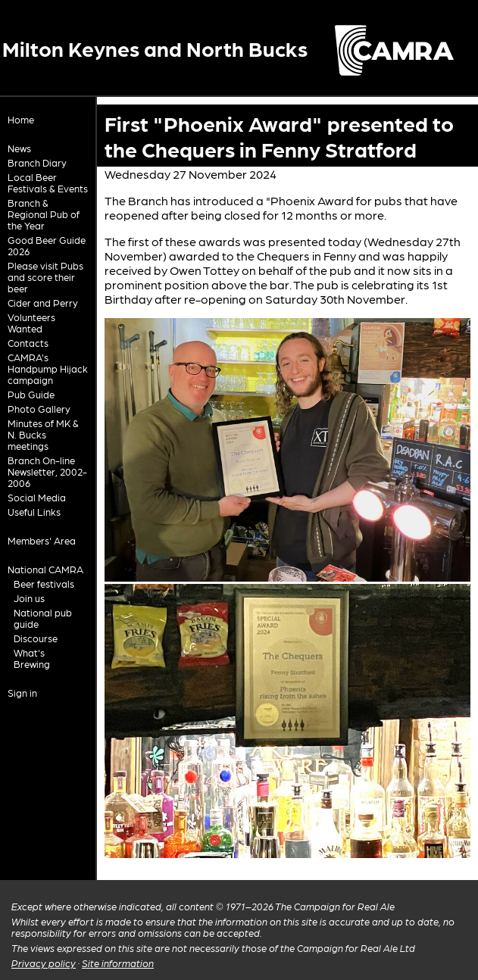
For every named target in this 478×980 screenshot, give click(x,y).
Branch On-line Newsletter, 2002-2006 (47, 471)
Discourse (36, 638)
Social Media (37, 497)
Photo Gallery (39, 409)
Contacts (28, 343)
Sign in (22, 693)
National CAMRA (45, 569)
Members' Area (42, 540)
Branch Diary (37, 162)
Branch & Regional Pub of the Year (44, 214)
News (19, 148)
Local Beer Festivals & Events (48, 183)
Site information (118, 963)
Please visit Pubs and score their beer (45, 277)
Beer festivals (44, 584)
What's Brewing (32, 658)
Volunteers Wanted (31, 323)
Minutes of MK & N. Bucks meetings (43, 434)
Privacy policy (44, 963)
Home (21, 119)
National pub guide (43, 618)
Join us (29, 598)
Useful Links (34, 512)
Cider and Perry (43, 303)
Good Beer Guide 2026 (47, 245)
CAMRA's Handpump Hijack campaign (48, 368)
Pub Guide (31, 394)
